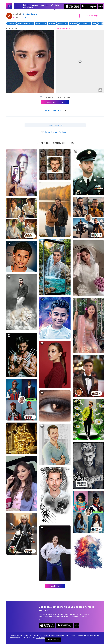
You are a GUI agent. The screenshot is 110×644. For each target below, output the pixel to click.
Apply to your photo (55, 102)
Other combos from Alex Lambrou (55, 132)
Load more (55, 586)
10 (24, 17)
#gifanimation (85, 23)
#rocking (73, 23)
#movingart (63, 23)
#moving (52, 23)
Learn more (40, 638)
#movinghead (41, 23)
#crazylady (12, 23)
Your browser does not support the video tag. (80, 62)
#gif (94, 23)
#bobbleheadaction (26, 23)
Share (92, 16)
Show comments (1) (55, 125)
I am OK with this (53, 640)
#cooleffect (103, 23)
